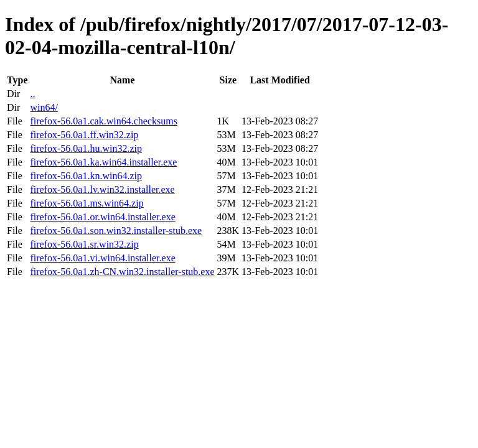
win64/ (44, 107)
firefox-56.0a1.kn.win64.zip (86, 176)
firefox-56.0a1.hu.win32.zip (86, 148)
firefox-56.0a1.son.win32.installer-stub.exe (116, 231)
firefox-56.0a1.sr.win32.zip (84, 244)
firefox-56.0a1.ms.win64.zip (87, 203)
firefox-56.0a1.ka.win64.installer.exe (103, 162)
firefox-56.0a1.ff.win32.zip (84, 135)
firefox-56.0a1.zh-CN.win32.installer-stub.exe (122, 272)
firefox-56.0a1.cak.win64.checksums (103, 121)
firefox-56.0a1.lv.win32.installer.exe (102, 189)
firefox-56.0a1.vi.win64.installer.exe (102, 258)
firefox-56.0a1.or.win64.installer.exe (102, 217)
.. (32, 94)
